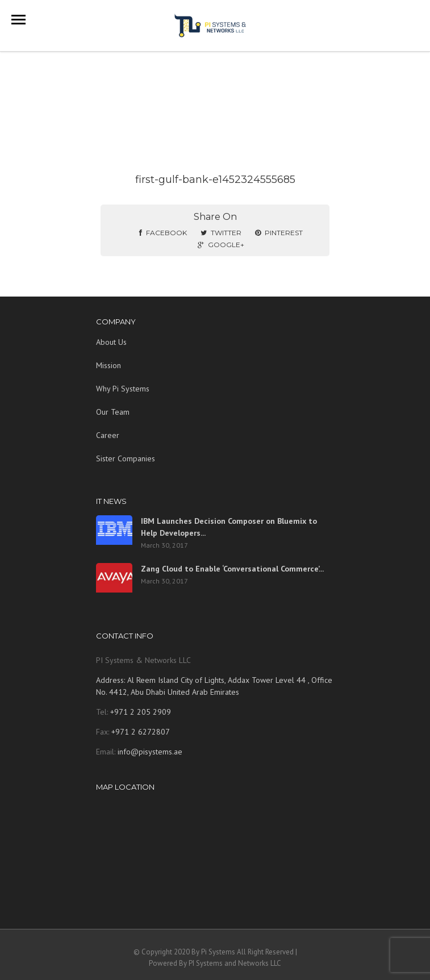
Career (108, 435)
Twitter (221, 233)
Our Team (113, 412)
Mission (108, 365)
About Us (111, 342)
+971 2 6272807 (139, 732)
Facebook (163, 233)
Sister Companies (126, 458)
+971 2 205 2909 (139, 712)
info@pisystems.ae (150, 752)
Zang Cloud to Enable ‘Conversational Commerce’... (232, 569)
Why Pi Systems (123, 389)
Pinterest (279, 233)
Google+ (221, 245)
